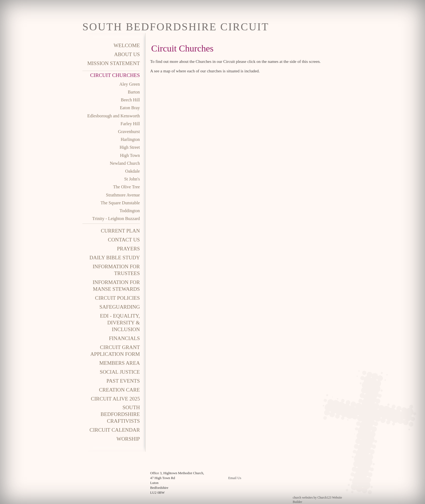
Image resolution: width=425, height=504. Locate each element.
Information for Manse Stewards (116, 286)
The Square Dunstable (120, 203)
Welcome (127, 45)
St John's (132, 179)
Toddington (130, 211)
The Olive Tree (126, 187)
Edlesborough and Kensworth (114, 116)
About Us (127, 54)
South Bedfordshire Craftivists (120, 414)
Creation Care (119, 390)
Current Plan (120, 231)
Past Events (123, 381)
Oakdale (133, 171)
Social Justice (120, 372)
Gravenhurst (129, 132)
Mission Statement (114, 63)
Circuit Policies (117, 298)
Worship (128, 439)
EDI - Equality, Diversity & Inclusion (120, 323)
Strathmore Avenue (123, 195)
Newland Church (125, 163)
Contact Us (124, 240)
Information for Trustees (116, 270)
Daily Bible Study (115, 258)
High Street (130, 147)
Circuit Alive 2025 (115, 399)
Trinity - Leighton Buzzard (116, 219)
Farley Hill (130, 124)
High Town (130, 155)
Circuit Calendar (115, 430)
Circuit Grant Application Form (115, 351)
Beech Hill (130, 100)
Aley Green (130, 84)
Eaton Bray (130, 108)
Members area (120, 363)
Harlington (130, 139)
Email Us (235, 478)
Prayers (128, 249)
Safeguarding (120, 307)
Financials (124, 338)
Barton (134, 92)
